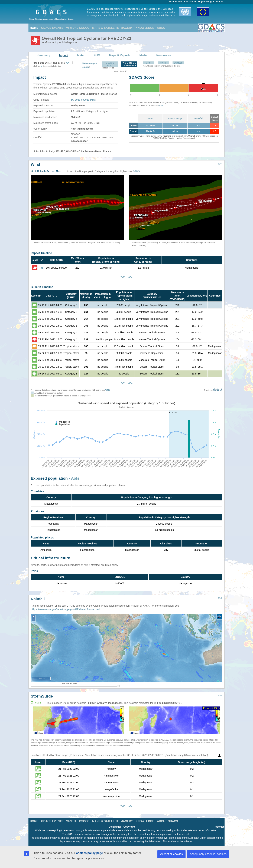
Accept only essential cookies (208, 854)
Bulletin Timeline (42, 287)
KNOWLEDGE (145, 28)
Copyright (129, 827)
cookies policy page (89, 853)
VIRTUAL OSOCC (78, 28)
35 (42, 268)
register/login (206, 2)
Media (143, 55)
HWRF (163, 63)
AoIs (75, 478)
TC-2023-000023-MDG (83, 100)
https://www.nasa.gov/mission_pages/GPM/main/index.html (65, 609)
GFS (148, 63)
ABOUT (162, 28)
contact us (190, 2)
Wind (150, 119)
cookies (220, 827)
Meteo (81, 55)
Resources (164, 55)
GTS (97, 55)
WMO (108, 390)
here (161, 106)
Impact (64, 55)
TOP (220, 164)
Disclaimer (115, 827)
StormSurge (42, 696)
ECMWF (178, 63)
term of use (176, 2)
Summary (44, 55)
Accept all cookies (171, 854)
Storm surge (175, 119)
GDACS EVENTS (52, 28)
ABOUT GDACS (167, 821)
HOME (34, 28)
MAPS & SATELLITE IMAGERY (112, 28)
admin (219, 2)
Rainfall (199, 119)
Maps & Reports (120, 55)
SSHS (136, 171)
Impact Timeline (41, 253)
